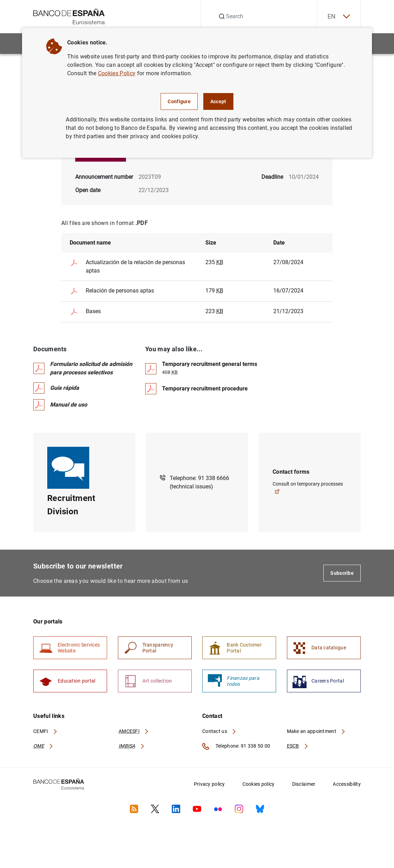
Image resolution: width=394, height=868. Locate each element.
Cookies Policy (117, 73)
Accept (218, 101)
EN (339, 17)
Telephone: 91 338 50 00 (236, 746)
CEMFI (45, 731)
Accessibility (347, 784)
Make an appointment (316, 731)
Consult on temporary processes (308, 488)
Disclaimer (304, 784)
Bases (85, 312)
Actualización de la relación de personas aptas (127, 266)
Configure (179, 101)
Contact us (219, 731)
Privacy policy (209, 784)
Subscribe (342, 573)
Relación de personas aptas (112, 291)
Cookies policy (259, 784)
